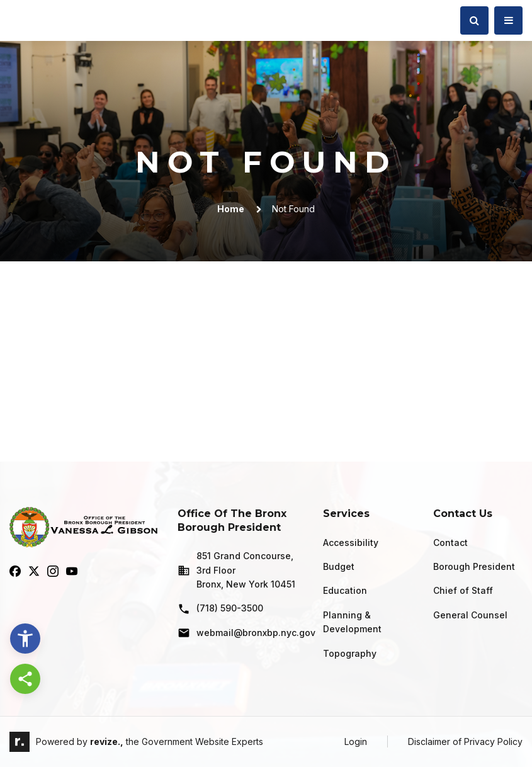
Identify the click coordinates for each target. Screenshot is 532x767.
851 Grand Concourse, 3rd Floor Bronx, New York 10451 (236, 570)
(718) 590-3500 (220, 609)
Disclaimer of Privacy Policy (465, 741)
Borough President (474, 566)
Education (345, 590)
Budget (339, 566)
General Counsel (470, 615)
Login (356, 741)
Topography (350, 653)
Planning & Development (352, 622)
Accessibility (351, 543)
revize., (107, 741)
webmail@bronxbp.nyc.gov (240, 633)
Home (231, 209)
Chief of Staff (463, 590)
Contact (450, 543)
